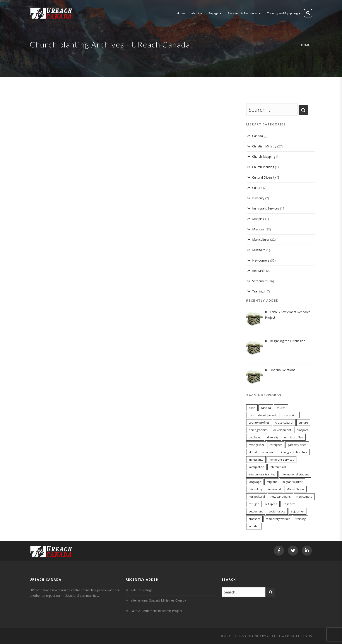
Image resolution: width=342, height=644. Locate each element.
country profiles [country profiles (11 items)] (259, 423)
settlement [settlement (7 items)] (256, 511)
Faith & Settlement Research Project (156, 611)
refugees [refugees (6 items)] (271, 504)
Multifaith (259, 250)
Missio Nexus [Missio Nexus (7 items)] (295, 489)
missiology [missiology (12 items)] (256, 489)
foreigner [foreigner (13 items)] (276, 445)
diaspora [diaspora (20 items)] (303, 430)
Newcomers (261, 260)
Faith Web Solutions (291, 636)
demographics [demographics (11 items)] (258, 430)
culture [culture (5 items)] (303, 423)
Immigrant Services (266, 208)
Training (258, 291)
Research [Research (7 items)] (289, 504)
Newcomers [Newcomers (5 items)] (304, 497)
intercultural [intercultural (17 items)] (278, 467)
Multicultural (261, 239)
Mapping (258, 219)
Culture (257, 188)
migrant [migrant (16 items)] (272, 482)
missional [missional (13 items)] (275, 489)
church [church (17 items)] (281, 408)
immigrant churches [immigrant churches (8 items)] (294, 452)
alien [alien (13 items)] (252, 408)
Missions (258, 229)
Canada (257, 136)
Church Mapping (264, 156)
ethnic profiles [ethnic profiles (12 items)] (294, 437)
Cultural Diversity (264, 177)
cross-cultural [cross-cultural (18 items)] (284, 423)
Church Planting (263, 167)
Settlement (260, 281)
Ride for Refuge (141, 590)
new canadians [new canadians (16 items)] (281, 497)
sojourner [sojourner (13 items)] (298, 511)
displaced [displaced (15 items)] (255, 437)
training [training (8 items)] (301, 519)
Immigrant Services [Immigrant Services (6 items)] (281, 460)
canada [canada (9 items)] (266, 408)
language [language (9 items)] (255, 482)
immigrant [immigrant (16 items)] (269, 452)
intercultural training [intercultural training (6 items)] (262, 474)
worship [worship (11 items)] (254, 526)
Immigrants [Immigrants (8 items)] (256, 460)
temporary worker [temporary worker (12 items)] (278, 519)
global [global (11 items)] (253, 452)
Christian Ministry (264, 146)
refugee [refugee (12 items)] (254, 504)
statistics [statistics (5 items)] (254, 519)
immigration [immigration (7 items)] (256, 467)
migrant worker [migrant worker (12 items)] (292, 482)
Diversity (258, 198)
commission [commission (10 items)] (289, 415)
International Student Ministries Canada (158, 600)
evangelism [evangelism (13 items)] (256, 445)
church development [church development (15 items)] (262, 415)
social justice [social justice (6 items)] (277, 511)
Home (305, 45)
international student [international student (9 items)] (295, 474)
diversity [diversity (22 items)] (273, 437)
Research (259, 271)
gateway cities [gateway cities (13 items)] (297, 445)
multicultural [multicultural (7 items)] (257, 497)
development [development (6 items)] (282, 430)
